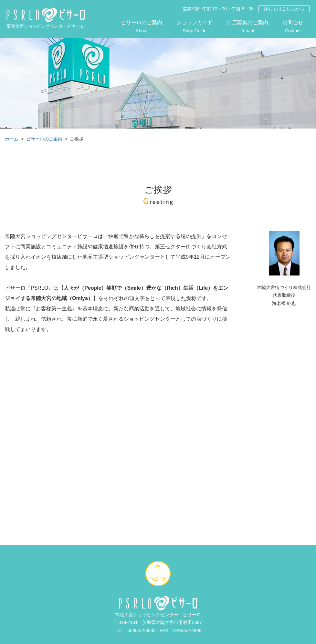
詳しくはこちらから (284, 9)
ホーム (12, 139)
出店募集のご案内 (248, 27)
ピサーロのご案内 (142, 27)
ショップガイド (195, 27)
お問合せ (293, 27)
